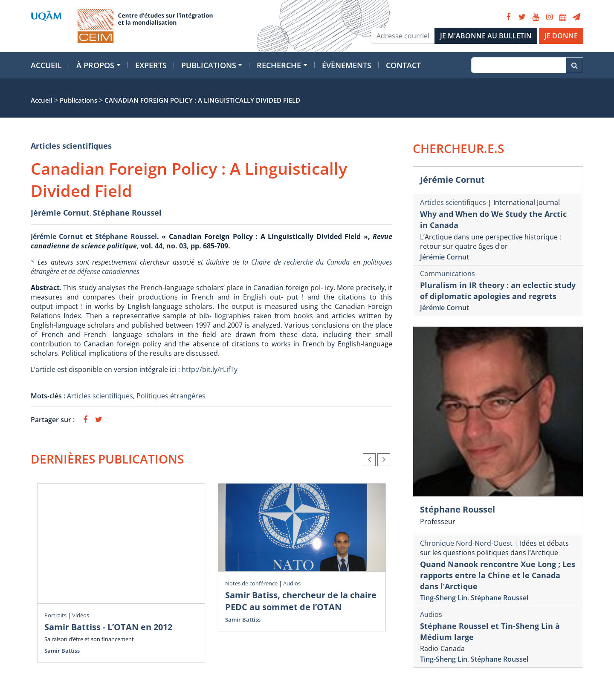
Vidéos (81, 615)
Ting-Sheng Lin (444, 598)
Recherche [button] (279, 65)
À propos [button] (95, 65)
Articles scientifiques (71, 146)
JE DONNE (561, 36)
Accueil (46, 65)
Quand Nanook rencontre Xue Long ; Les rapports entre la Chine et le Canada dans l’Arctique (498, 575)
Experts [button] (151, 65)
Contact (403, 65)
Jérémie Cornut (60, 213)
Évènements (347, 65)
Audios (292, 583)
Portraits (55, 615)
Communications (447, 274)
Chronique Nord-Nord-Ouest (466, 543)
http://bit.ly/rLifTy (210, 369)
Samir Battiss (62, 651)
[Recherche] (519, 65)
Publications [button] (209, 65)
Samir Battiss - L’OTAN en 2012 (108, 627)
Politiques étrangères (171, 396)
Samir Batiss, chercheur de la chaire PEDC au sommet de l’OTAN (301, 601)
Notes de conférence (251, 583)
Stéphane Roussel (127, 213)
